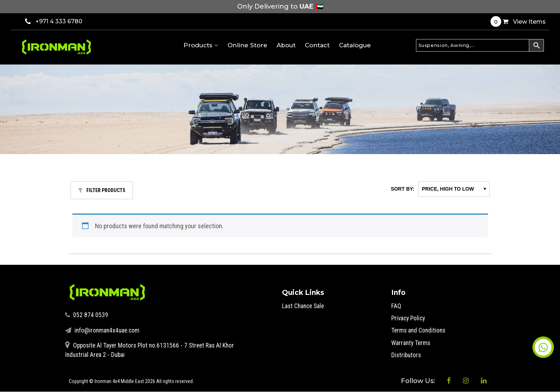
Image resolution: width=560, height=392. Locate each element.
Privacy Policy (409, 318)
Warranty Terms (412, 342)
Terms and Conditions (419, 330)
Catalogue (355, 45)
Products (201, 45)
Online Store (247, 45)
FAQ (396, 306)
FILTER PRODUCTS (102, 190)
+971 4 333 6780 (54, 21)
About (286, 45)
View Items (518, 21)
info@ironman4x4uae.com (104, 330)
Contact (317, 45)
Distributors (407, 355)
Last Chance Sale (304, 306)
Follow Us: (411, 382)
